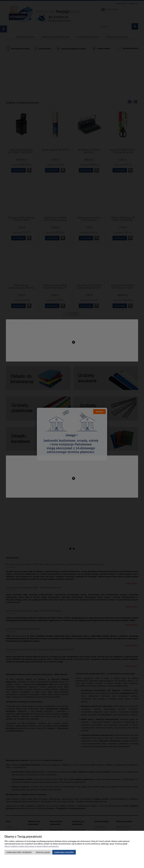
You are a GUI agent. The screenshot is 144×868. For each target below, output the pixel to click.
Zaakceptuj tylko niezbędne (19, 852)
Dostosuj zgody (43, 852)
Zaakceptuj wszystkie (64, 852)
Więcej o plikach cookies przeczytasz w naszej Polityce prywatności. (32, 846)
